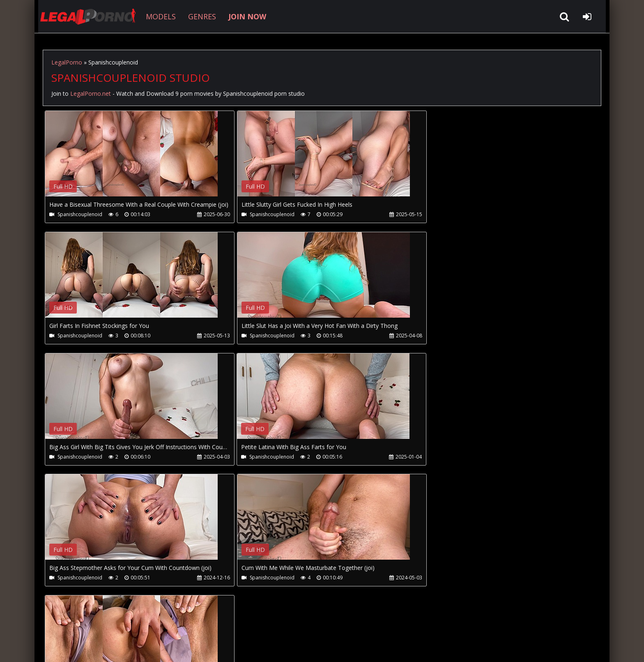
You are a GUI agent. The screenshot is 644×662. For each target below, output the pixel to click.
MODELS (158, 16)
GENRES (200, 16)
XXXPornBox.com (276, 623)
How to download (178, 623)
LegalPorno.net (88, 16)
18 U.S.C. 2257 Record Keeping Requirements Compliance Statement (303, 647)
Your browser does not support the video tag (131, 159)
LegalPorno (67, 62)
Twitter (229, 623)
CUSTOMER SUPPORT (109, 623)
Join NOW (57, 623)
